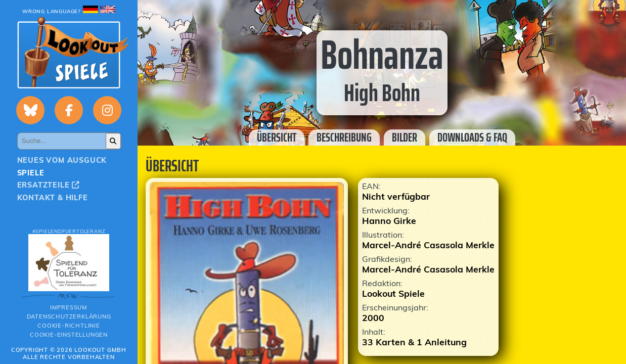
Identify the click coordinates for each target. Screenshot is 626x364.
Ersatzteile (48, 185)
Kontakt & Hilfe (53, 198)
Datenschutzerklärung (69, 316)
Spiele (31, 173)
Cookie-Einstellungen (69, 335)
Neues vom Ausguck (62, 160)
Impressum (69, 307)
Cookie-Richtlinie (69, 326)
